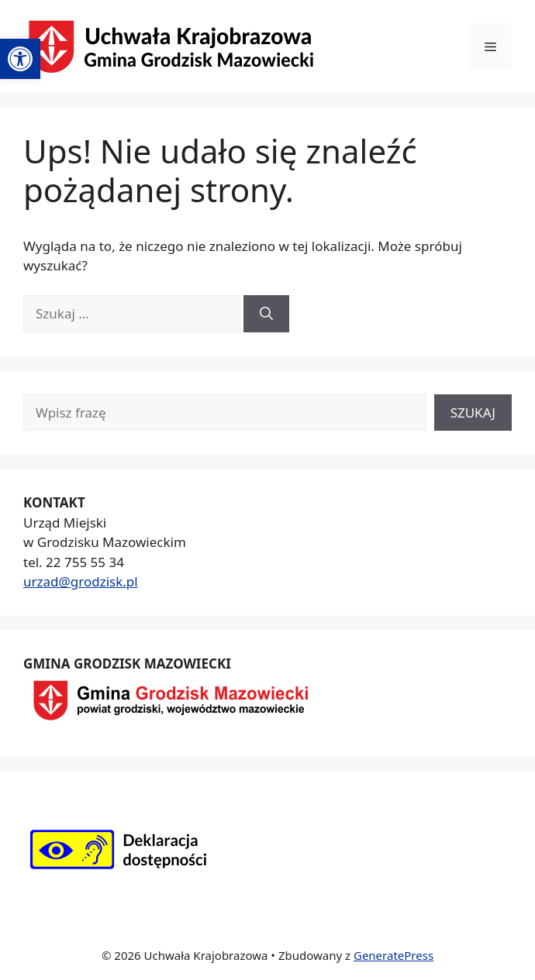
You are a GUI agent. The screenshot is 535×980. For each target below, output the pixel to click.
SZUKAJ (473, 413)
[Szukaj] (266, 314)
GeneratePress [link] (393, 955)
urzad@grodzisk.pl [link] (81, 581)
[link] (20, 59)
